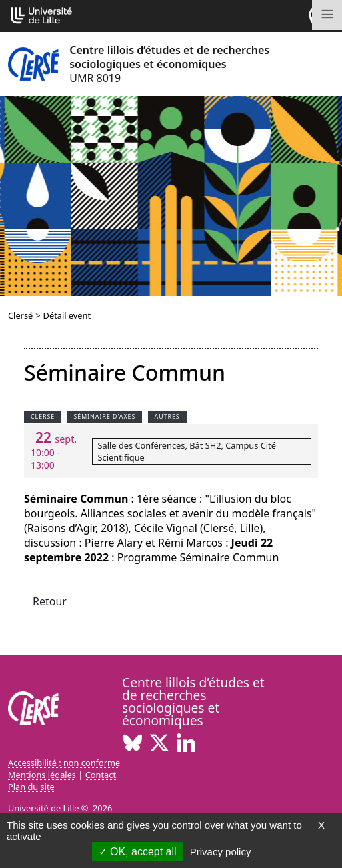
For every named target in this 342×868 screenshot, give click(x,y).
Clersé (20, 315)
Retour (50, 601)
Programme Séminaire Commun (198, 557)
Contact (101, 775)
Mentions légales (42, 775)
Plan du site (31, 787)
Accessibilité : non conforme (64, 763)
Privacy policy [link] (221, 852)
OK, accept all (138, 852)
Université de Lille (43, 808)
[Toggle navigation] (327, 15)
